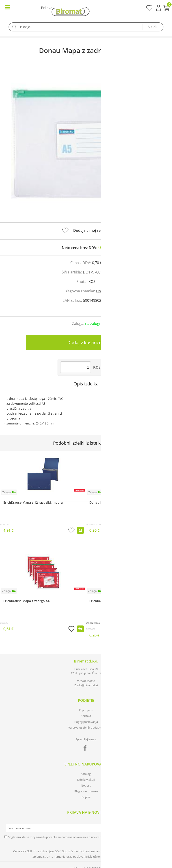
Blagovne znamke (86, 791)
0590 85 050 (87, 681)
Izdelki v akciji (86, 780)
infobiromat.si (87, 685)
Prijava (159, 8)
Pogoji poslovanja (86, 722)
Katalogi (86, 774)
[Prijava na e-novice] (163, 828)
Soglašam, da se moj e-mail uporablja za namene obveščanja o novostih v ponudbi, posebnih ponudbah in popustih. (85, 837)
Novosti (86, 785)
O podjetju (86, 710)
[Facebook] (86, 749)
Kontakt (86, 716)
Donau (102, 291)
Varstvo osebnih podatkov (86, 728)
